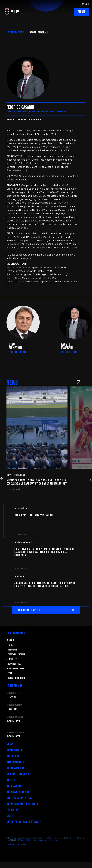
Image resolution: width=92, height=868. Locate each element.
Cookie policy (25, 840)
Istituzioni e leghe (15, 669)
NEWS (12, 383)
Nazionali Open (13, 721)
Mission (10, 640)
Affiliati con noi (18, 792)
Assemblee (12, 659)
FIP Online (13, 810)
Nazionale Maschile (14, 693)
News (10, 744)
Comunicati (14, 750)
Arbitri (11, 780)
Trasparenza (15, 762)
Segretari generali (16, 655)
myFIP (10, 816)
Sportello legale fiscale (24, 822)
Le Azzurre (12, 709)
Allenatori (14, 786)
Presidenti (12, 650)
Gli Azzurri (12, 697)
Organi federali (14, 664)
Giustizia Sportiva (19, 798)
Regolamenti (15, 768)
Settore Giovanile (19, 774)
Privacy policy (38, 840)
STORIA (10, 645)
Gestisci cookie (52, 840)
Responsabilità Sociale (22, 804)
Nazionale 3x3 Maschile (15, 717)
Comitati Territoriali (16, 678)
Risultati (13, 756)
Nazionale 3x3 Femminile (16, 732)
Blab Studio (21, 844)
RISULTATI (85, 4)
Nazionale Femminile (14, 705)
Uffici (9, 673)
